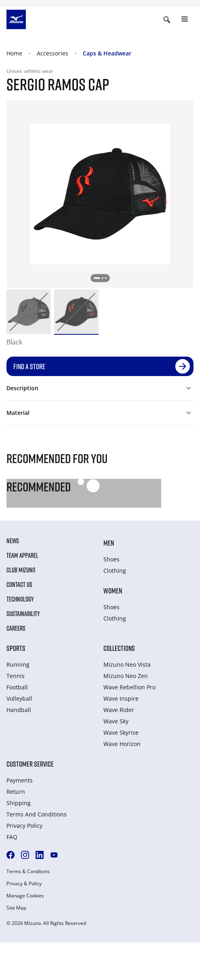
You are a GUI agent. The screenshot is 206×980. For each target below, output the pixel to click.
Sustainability (23, 614)
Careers (16, 628)
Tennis (16, 676)
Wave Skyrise (121, 732)
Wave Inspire (121, 698)
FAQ (12, 837)
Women (113, 591)
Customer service (30, 764)
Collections (119, 648)
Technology (20, 599)
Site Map (16, 908)
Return (16, 792)
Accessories (53, 53)
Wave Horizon (122, 744)
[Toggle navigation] (185, 19)
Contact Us (19, 585)
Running (18, 664)
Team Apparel (22, 555)
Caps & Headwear (107, 53)
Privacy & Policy (24, 884)
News (13, 541)
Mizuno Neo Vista (127, 664)
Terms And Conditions (37, 814)
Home (14, 53)
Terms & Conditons (28, 872)
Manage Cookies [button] (25, 896)
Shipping (19, 803)
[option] (29, 312)
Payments (20, 780)
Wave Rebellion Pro (129, 687)
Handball (19, 710)
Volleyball (19, 698)
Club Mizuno (21, 570)
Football (17, 687)
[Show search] (167, 19)
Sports (16, 648)
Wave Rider (119, 710)
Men (109, 543)
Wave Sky (116, 721)
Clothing (115, 571)
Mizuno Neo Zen (126, 676)
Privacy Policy (24, 826)
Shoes (111, 559)
